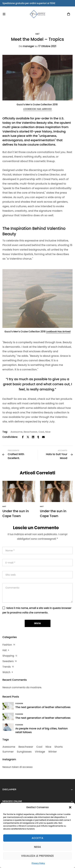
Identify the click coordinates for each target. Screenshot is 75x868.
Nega (37, 847)
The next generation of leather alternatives (43, 707)
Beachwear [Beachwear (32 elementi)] (26, 747)
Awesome (16, 432)
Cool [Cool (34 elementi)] (39, 747)
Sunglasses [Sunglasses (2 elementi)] (24, 752)
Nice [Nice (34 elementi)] (48, 747)
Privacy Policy (38, 863)
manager (26, 46)
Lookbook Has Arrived (58, 332)
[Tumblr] (38, 437)
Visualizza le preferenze (37, 856)
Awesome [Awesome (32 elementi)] (9, 747)
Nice (48, 432)
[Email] (43, 437)
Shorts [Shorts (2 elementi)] (59, 747)
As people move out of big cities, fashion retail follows (42, 730)
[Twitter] (28, 437)
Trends (7, 667)
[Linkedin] (33, 437)
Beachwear (31, 432)
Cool (41, 432)
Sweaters (8, 661)
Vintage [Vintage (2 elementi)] (40, 752)
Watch (6, 672)
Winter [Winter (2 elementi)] (52, 752)
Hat (37, 34)
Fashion (7, 645)
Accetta (37, 838)
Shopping (8, 656)
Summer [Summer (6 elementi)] (8, 752)
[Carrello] (69, 14)
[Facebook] (23, 437)
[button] (70, 807)
